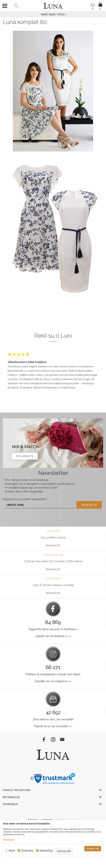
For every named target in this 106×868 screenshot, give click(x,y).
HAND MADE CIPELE (53, 14)
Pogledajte (53, 546)
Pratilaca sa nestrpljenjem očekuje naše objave (53, 674)
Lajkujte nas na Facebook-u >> (53, 636)
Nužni (12, 851)
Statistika (27, 851)
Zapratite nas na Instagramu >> (53, 681)
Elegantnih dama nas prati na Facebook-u (53, 629)
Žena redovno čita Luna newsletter (53, 719)
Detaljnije (9, 840)
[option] (53, 15)
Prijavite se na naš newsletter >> (53, 726)
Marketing (46, 851)
